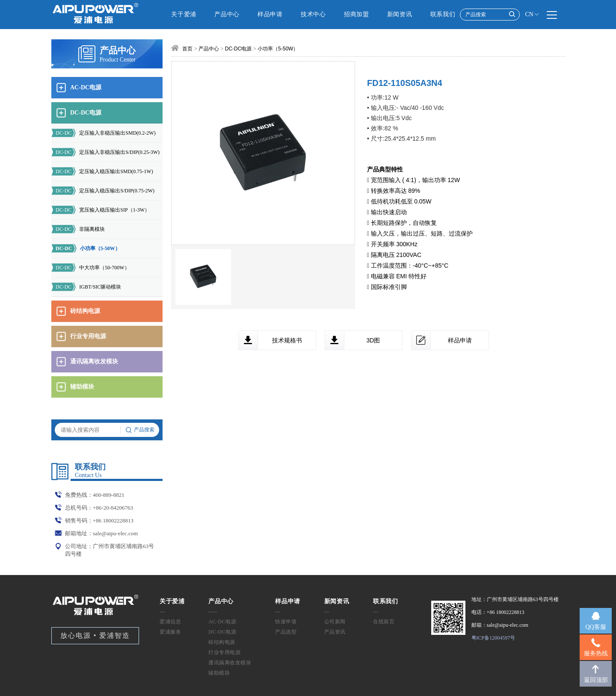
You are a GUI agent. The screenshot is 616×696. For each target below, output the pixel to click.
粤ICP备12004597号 (493, 638)
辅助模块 (219, 673)
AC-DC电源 (222, 622)
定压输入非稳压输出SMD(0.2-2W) (104, 133)
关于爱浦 (184, 14)
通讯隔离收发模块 (230, 663)
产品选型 (286, 632)
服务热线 (596, 653)
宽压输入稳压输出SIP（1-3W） (101, 210)
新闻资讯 (400, 14)
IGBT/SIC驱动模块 (86, 287)
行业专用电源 (224, 652)
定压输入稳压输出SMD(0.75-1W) (102, 171)
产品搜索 (140, 430)
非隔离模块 (78, 229)
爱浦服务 (170, 632)
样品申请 (270, 14)
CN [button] (532, 15)
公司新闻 (335, 622)
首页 (187, 49)
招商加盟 (357, 14)
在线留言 (384, 622)
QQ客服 (595, 627)
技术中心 (313, 14)
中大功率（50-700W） (90, 268)
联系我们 (443, 14)
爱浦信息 (170, 622)
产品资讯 (335, 632)
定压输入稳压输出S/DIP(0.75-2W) (103, 191)
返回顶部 (596, 680)
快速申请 (286, 622)
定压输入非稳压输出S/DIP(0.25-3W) (105, 152)
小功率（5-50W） (86, 248)
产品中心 (227, 14)
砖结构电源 (222, 642)
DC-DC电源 (238, 49)
